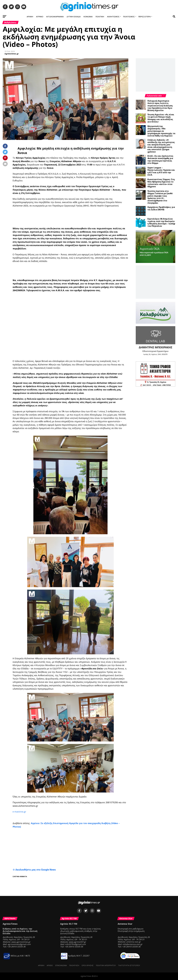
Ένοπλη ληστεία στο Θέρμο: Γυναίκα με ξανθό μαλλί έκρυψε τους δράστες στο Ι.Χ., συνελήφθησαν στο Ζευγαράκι (160, 197)
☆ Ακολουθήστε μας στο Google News (34, 870)
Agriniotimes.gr (12, 54)
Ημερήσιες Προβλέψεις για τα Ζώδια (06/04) (161, 208)
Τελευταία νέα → (156, 96)
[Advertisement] (73, 217)
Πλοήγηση (74, 965)
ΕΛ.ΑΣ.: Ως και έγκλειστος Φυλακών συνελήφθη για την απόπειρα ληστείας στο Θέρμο (160, 160)
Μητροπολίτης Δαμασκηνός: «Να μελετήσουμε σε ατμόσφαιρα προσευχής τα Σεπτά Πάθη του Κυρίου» (161, 131)
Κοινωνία (88, 17)
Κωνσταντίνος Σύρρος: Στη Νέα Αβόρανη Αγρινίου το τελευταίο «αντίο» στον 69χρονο (161, 183)
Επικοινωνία (61, 965)
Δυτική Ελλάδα (74, 17)
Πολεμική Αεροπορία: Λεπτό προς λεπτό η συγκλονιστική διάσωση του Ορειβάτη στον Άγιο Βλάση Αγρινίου (160, 106)
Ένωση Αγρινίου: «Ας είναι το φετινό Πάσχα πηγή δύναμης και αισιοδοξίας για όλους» (161, 118)
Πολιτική (100, 17)
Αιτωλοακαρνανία (55, 17)
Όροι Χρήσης (88, 965)
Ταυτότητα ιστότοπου (129, 965)
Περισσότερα (145, 17)
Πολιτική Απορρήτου (106, 965)
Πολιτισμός (129, 17)
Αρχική (30, 17)
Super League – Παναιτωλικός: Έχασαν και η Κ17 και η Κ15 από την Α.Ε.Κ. (161, 171)
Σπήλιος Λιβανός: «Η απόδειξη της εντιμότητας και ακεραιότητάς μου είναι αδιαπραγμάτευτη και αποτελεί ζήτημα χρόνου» (161, 146)
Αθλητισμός (113, 17)
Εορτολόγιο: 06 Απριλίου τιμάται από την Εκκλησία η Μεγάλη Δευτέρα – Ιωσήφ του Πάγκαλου (161, 222)
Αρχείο (50, 965)
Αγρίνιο (40, 17)
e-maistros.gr (19, 812)
